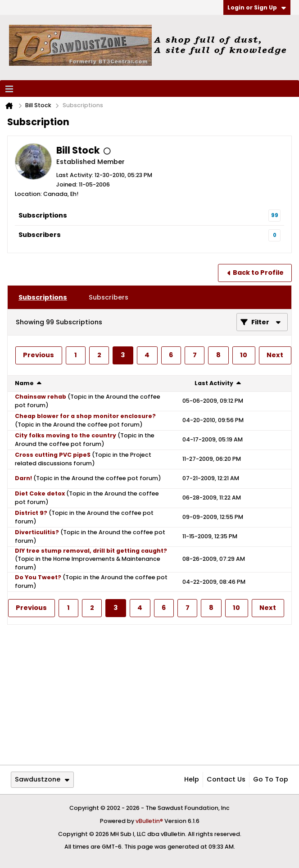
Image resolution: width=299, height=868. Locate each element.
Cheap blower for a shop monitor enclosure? (85, 416)
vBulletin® (149, 821)
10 (244, 355)
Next (275, 355)
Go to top (271, 779)
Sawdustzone (42, 779)
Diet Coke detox (40, 493)
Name (24, 383)
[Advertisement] (149, 695)
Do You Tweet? (38, 577)
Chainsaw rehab (41, 397)
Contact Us (226, 779)
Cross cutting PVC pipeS (53, 455)
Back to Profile (258, 273)
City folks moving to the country (66, 435)
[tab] (43, 297)
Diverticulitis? (37, 532)
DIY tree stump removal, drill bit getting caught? (91, 551)
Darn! (23, 478)
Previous (39, 355)
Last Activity (214, 383)
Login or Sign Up (257, 7)
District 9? (31, 513)
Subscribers (40, 235)
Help (192, 779)
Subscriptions (43, 215)
